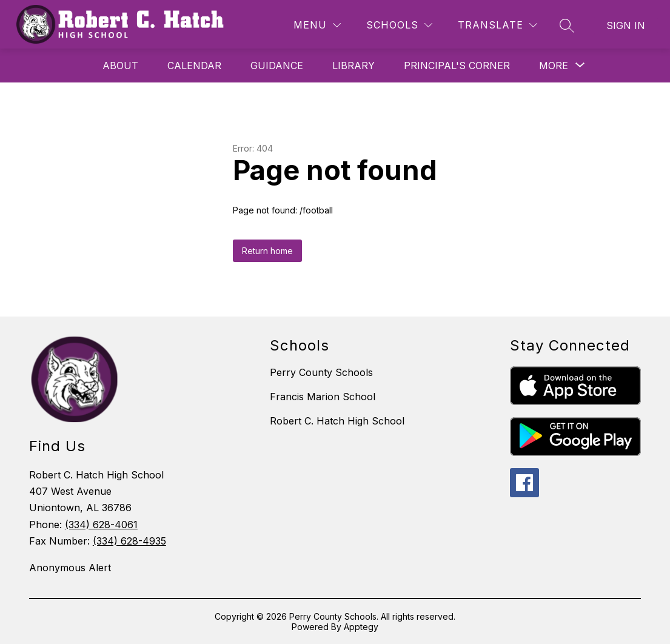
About (120, 65)
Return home (267, 251)
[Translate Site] (497, 25)
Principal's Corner (457, 65)
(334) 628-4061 (101, 525)
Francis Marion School (323, 397)
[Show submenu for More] (554, 65)
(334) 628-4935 (129, 541)
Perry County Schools (321, 372)
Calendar (194, 65)
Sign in (626, 25)
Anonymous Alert (70, 568)
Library (353, 65)
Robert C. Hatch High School (337, 421)
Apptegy (361, 627)
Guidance (277, 65)
